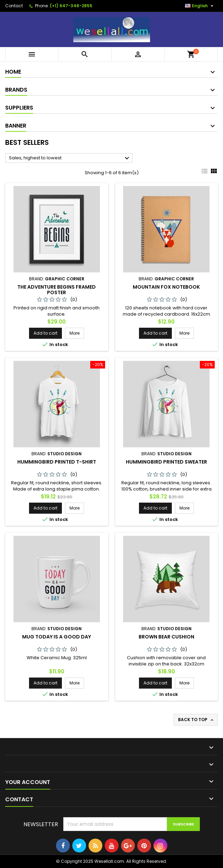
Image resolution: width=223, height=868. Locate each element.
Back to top (196, 720)
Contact (14, 6)
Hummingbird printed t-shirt (57, 462)
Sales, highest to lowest (70, 158)
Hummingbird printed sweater (166, 462)
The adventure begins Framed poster (57, 290)
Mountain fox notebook (166, 287)
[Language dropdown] (200, 6)
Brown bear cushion (166, 637)
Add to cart (45, 333)
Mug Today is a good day (57, 637)
